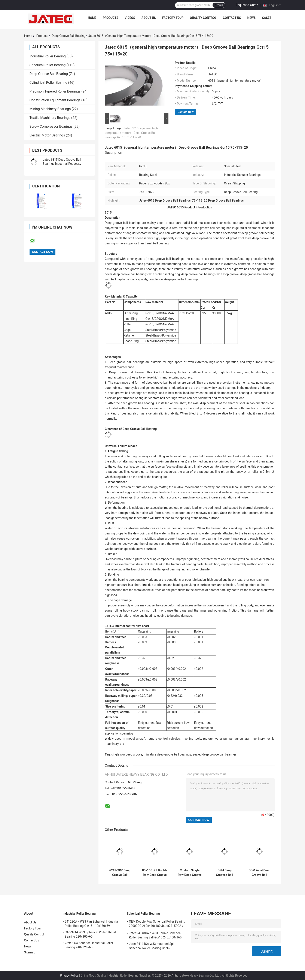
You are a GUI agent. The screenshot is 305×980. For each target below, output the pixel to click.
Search (219, 5)
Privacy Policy (69, 976)
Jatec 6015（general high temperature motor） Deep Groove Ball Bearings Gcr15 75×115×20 (131, 133)
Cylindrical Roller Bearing (48, 83)
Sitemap (30, 952)
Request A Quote (247, 5)
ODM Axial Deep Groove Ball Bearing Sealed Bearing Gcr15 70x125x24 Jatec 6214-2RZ (260, 873)
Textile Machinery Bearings (50, 118)
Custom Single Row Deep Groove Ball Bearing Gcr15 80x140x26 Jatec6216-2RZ (190, 873)
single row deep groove (127, 754)
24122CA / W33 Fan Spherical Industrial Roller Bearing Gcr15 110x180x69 (92, 924)
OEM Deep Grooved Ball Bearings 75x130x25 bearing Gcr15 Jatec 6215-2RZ (225, 873)
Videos (130, 18)
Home (92, 18)
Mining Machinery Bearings (50, 109)
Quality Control (203, 18)
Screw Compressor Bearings (51, 126)
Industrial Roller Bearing (48, 56)
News (252, 18)
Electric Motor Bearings (47, 135)
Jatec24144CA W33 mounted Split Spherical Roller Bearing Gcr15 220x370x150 (152, 947)
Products (110, 18)
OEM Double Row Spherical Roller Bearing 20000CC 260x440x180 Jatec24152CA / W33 (157, 924)
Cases (267, 18)
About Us (149, 18)
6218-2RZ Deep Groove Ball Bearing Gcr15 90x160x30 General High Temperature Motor (120, 873)
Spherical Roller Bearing (48, 65)
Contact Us (232, 18)
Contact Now (186, 112)
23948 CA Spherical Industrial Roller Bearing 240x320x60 (89, 945)
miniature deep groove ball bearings (167, 754)
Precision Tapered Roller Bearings (55, 91)
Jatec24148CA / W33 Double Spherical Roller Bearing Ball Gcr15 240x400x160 (155, 935)
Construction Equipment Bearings (55, 100)
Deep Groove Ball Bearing (69, 36)
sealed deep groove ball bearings (215, 754)
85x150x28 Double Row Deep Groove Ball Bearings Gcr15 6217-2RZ (155, 873)
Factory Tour (173, 18)
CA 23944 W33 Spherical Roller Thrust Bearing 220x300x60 (91, 934)
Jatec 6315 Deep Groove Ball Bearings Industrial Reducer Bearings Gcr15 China (62, 164)
